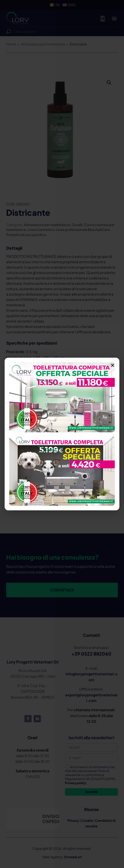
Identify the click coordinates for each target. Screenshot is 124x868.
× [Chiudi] (113, 364)
